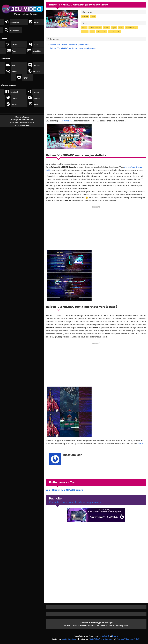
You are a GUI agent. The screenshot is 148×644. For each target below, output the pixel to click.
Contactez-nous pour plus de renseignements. (75, 502)
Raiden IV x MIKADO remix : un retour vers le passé (73, 48)
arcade (106, 28)
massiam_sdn (73, 455)
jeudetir (85, 32)
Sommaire (54, 39)
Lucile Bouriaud (69, 639)
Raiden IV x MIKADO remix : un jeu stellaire (69, 45)
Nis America (66, 121)
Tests (93, 17)
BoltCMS (106, 636)
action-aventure (95, 28)
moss (92, 32)
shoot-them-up (131, 28)
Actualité (85, 17)
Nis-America (102, 32)
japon (114, 28)
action (84, 28)
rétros (140, 443)
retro (121, 28)
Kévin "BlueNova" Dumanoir (101, 639)
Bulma (115, 636)
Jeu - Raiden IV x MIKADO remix (64, 490)
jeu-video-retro (115, 32)
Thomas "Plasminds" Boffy (129, 639)
